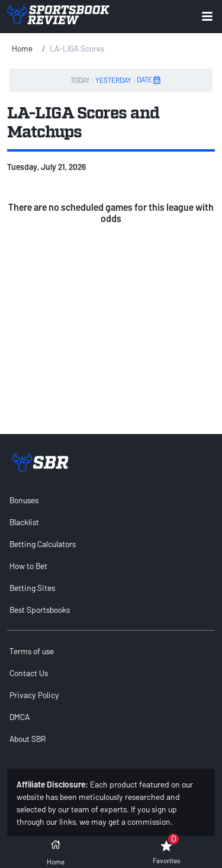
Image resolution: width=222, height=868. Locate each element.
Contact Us (29, 673)
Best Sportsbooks (40, 610)
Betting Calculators (43, 544)
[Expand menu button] (207, 16)
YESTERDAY (113, 80)
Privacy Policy (34, 695)
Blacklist (24, 522)
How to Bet (28, 566)
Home (22, 48)
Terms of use (32, 651)
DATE (149, 80)
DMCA (20, 717)
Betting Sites (32, 588)
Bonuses (24, 500)
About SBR (28, 739)
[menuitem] (111, 500)
